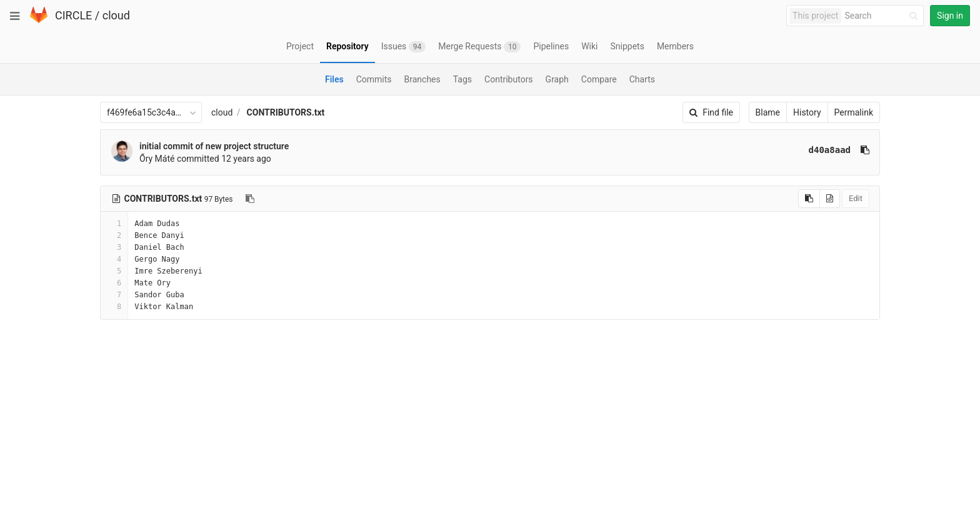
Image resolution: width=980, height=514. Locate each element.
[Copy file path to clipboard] (250, 199)
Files (334, 79)
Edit (856, 198)
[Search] (883, 16)
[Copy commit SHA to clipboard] (865, 150)
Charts (642, 79)
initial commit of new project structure (214, 146)
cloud (116, 15)
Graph (557, 79)
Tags (462, 79)
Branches (422, 79)
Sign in (950, 16)
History (807, 112)
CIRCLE (73, 15)
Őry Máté (157, 159)
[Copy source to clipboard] (809, 199)
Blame (768, 112)
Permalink (854, 112)
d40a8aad (830, 150)
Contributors (509, 79)
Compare (599, 79)
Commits (374, 79)
